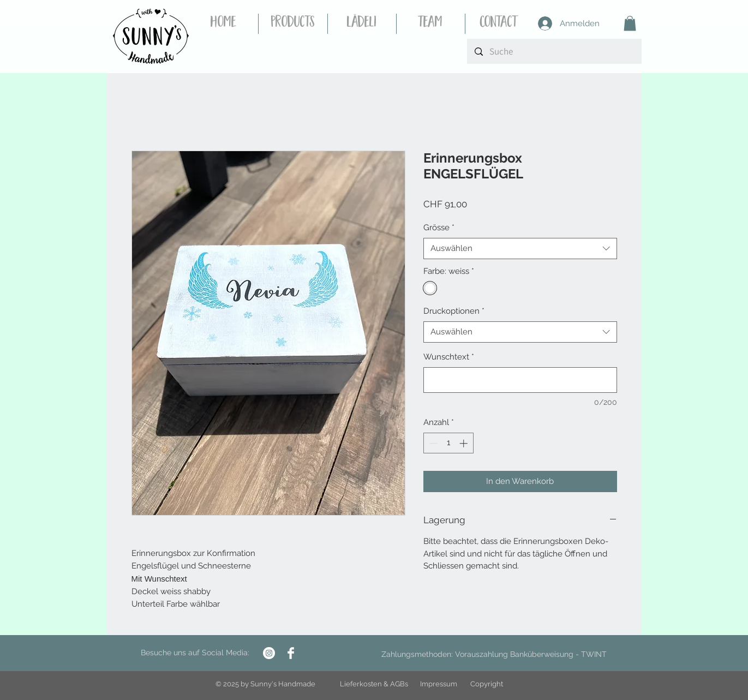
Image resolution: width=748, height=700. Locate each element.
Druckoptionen (454, 311)
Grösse (439, 228)
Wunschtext (449, 357)
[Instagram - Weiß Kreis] (269, 653)
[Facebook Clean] (291, 653)
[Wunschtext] (520, 380)
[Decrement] (432, 443)
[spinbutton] (448, 443)
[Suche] (554, 51)
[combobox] (520, 249)
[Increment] (465, 443)
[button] (630, 23)
